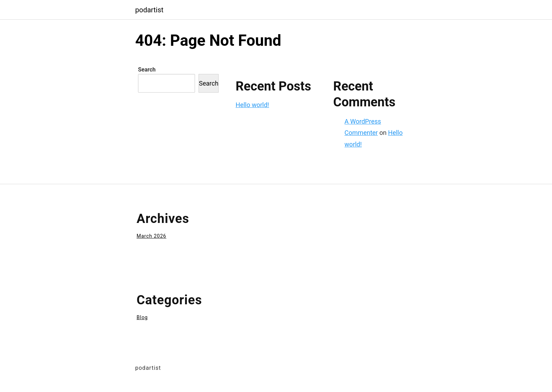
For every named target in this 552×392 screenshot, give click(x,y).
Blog (142, 317)
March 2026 (151, 236)
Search (147, 70)
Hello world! (252, 105)
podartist (149, 10)
